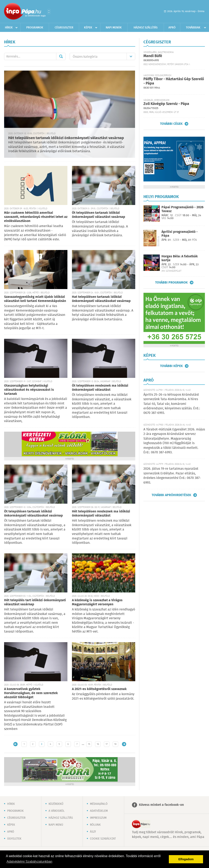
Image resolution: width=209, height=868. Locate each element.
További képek (171, 366)
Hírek (9, 28)
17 (107, 744)
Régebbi (124, 744)
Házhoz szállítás (146, 28)
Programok (35, 28)
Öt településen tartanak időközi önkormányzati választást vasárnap (99, 215)
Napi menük (114, 28)
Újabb (15, 744)
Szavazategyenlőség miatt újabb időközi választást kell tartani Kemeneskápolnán (35, 299)
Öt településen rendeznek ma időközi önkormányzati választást (100, 388)
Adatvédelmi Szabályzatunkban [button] (29, 862)
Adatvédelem (99, 811)
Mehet (61, 56)
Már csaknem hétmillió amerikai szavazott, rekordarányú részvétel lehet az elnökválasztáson (36, 217)
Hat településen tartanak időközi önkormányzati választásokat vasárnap (101, 299)
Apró (172, 28)
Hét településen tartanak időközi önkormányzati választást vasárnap (66, 138)
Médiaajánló (99, 804)
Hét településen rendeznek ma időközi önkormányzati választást (101, 514)
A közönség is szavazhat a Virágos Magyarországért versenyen (97, 602)
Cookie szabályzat (103, 839)
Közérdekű (56, 804)
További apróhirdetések (171, 495)
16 (98, 744)
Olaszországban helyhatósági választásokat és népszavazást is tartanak (29, 390)
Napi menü (56, 825)
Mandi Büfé (153, 56)
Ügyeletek (14, 839)
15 (89, 744)
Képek (88, 28)
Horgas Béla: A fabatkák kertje (180, 258)
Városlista (49, 12)
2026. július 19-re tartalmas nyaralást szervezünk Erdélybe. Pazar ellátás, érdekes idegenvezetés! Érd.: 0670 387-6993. (172, 476)
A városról (57, 811)
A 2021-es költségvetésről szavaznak (99, 689)
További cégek (171, 124)
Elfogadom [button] (186, 859)
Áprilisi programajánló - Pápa (180, 234)
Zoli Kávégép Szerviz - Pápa (166, 104)
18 (115, 744)
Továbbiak (193, 28)
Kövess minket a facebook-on (161, 805)
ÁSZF (93, 832)
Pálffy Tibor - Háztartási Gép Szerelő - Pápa (174, 81)
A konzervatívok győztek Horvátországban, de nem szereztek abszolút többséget (31, 693)
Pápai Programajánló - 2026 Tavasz (182, 209)
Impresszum (98, 818)
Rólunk (95, 825)
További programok (171, 283)
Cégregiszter (64, 28)
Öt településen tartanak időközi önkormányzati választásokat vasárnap (34, 514)
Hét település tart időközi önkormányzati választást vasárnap (35, 602)
